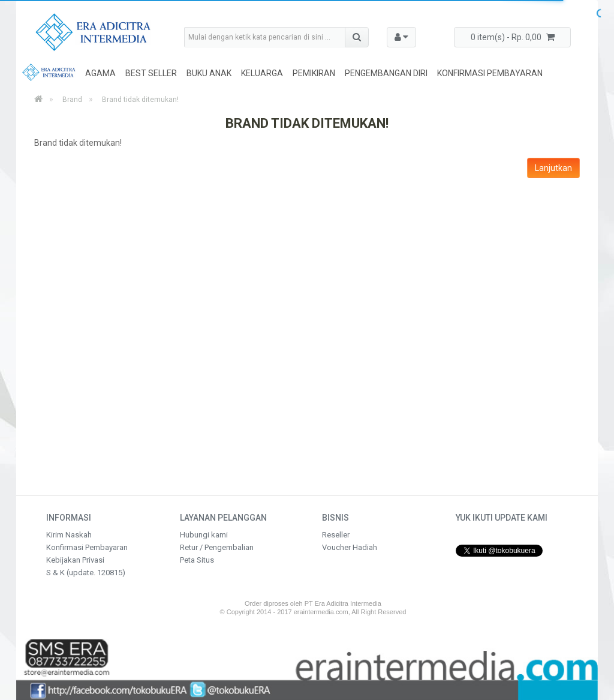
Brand (72, 100)
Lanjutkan (553, 168)
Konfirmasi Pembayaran (490, 73)
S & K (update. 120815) (86, 573)
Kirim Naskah (69, 535)
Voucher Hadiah (350, 547)
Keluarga (262, 73)
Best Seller (151, 73)
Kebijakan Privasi (75, 560)
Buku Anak (209, 73)
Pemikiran (314, 73)
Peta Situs (197, 560)
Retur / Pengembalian (217, 547)
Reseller (336, 535)
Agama (100, 73)
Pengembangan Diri (386, 73)
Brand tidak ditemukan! (140, 100)
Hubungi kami (204, 535)
